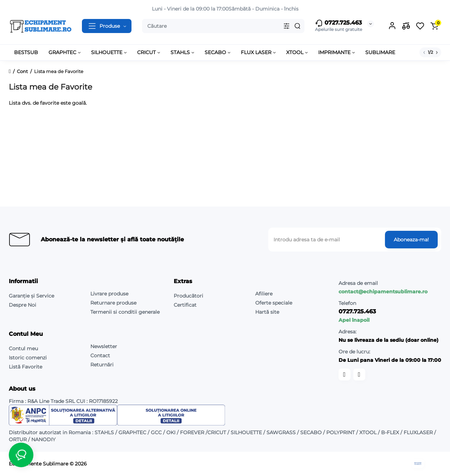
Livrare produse (109, 294)
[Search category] (287, 26)
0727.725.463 (338, 23)
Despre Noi (22, 305)
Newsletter (104, 346)
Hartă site (267, 312)
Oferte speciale (274, 303)
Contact (100, 356)
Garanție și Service (31, 296)
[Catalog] (107, 26)
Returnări (102, 365)
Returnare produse (113, 303)
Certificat (185, 305)
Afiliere (264, 294)
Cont (22, 71)
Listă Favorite (25, 367)
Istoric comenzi (28, 358)
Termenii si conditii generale (125, 312)
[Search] (297, 26)
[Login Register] (392, 26)
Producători (188, 296)
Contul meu (23, 348)
